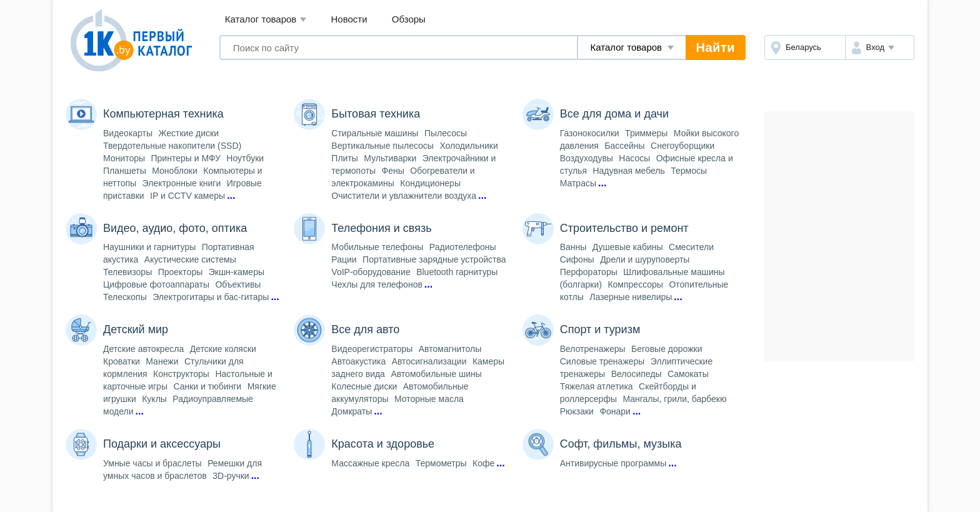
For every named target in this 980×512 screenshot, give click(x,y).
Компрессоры (635, 284)
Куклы (154, 399)
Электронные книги (182, 183)
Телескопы (125, 297)
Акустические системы (190, 259)
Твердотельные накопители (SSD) (172, 146)
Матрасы (578, 183)
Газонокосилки (590, 133)
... (231, 195)
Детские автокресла (143, 349)
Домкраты (352, 411)
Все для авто (365, 329)
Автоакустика (358, 361)
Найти (716, 48)
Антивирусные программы (613, 463)
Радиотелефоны (463, 247)
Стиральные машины (375, 133)
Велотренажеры (593, 349)
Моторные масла (429, 399)
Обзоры (409, 19)
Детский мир (136, 329)
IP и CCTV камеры (187, 196)
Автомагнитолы (450, 349)
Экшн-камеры (237, 272)
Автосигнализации (429, 361)
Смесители (691, 247)
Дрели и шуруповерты (645, 259)
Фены (393, 171)
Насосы (634, 158)
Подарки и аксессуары (162, 444)
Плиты (345, 158)
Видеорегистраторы (372, 349)
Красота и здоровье (383, 444)
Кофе (483, 463)
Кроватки (122, 361)
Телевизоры (127, 272)
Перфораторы (589, 272)
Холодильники (468, 146)
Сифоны (577, 259)
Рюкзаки (577, 411)
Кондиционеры (430, 183)
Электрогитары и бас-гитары (211, 297)
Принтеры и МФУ (186, 158)
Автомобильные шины (436, 374)
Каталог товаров (266, 20)
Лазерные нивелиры (631, 297)
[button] (880, 48)
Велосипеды (637, 374)
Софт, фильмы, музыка (621, 444)
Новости (349, 19)
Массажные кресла (370, 463)
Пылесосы (446, 133)
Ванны (573, 247)
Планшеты (125, 171)
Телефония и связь (381, 228)
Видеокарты (128, 133)
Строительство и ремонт (624, 228)
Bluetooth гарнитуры (457, 272)
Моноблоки (175, 171)
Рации (344, 259)
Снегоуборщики (682, 146)
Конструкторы (181, 374)
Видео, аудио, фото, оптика (175, 228)
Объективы (238, 284)
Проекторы (181, 272)
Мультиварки (390, 158)
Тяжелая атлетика (597, 386)
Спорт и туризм (600, 329)
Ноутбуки (245, 158)
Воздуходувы (587, 158)
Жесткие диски (189, 133)
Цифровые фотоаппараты (156, 284)
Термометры (441, 463)
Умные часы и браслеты (152, 463)
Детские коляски (223, 349)
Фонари (615, 411)
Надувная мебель (628, 171)
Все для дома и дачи (614, 114)
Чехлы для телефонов (377, 284)
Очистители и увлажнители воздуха (404, 196)
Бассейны (624, 146)
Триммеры (646, 133)
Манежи (162, 361)
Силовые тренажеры (602, 361)
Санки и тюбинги (207, 386)
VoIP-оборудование (371, 272)
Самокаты (688, 374)
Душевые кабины (628, 247)
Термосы (689, 171)
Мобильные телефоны (377, 247)
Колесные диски (364, 386)
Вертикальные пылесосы (382, 146)
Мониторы (124, 158)
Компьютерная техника (163, 114)
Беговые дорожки (667, 349)
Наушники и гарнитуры (149, 247)
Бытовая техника (376, 114)
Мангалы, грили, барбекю (674, 399)
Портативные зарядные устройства (434, 259)
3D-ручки (231, 476)
